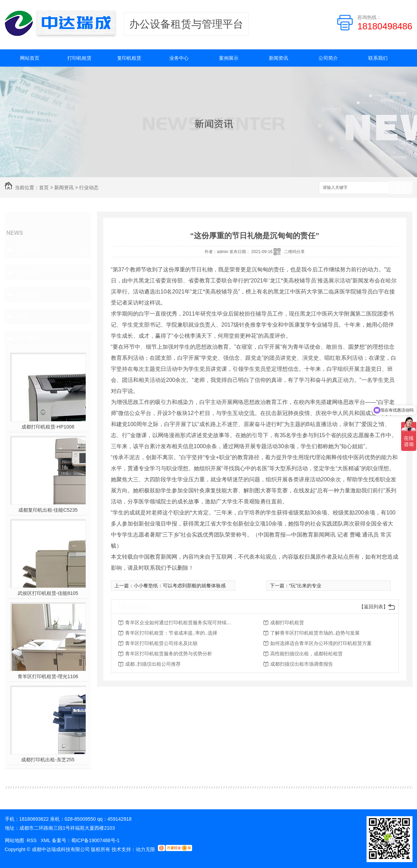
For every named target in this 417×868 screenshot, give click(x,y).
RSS (32, 840)
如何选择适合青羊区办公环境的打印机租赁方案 (321, 643)
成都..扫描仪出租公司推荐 (153, 664)
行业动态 (89, 187)
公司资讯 (28, 250)
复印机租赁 (129, 58)
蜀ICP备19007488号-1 (95, 840)
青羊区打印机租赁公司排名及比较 (161, 643)
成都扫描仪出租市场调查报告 (302, 664)
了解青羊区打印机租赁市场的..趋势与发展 (315, 633)
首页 (44, 187)
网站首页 (30, 58)
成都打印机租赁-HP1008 (48, 427)
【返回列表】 (373, 607)
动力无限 (145, 849)
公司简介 (328, 58)
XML (46, 840)
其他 (21, 316)
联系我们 (378, 58)
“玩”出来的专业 (305, 586)
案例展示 (229, 58)
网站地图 (15, 840)
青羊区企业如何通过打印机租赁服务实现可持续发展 (180, 623)
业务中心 (179, 58)
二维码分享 (294, 252)
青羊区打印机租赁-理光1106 (48, 676)
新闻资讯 (278, 58)
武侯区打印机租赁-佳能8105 (48, 593)
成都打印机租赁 (287, 623)
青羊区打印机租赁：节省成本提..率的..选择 (171, 633)
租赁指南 (28, 294)
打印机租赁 (79, 58)
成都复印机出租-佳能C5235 (48, 510)
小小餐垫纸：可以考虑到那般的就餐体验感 (180, 586)
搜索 (400, 188)
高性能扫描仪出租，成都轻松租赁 (306, 654)
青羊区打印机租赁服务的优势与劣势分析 (169, 654)
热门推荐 (28, 338)
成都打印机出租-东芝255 (48, 760)
